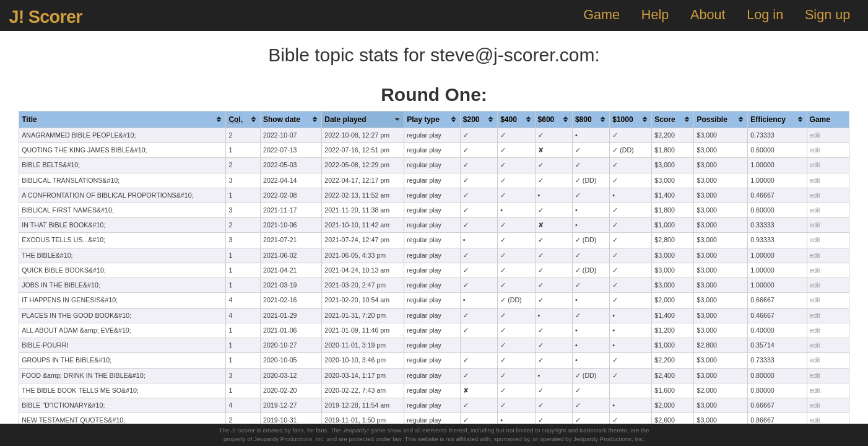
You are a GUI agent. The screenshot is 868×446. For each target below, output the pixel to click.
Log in (765, 15)
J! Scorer (45, 17)
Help (655, 15)
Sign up (827, 15)
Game (601, 15)
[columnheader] (123, 119)
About (708, 15)
